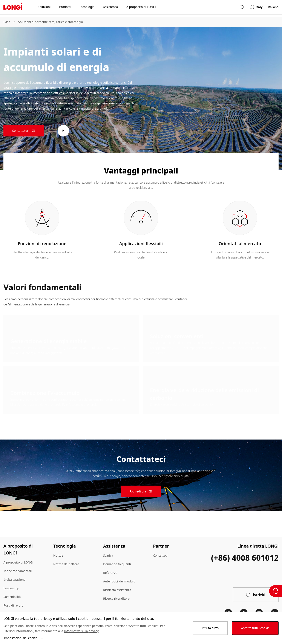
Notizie (58, 555)
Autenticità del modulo (119, 581)
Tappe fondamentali (18, 571)
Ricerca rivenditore (116, 598)
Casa (7, 22)
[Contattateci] (276, 591)
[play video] (63, 131)
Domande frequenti (117, 564)
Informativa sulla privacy (81, 631)
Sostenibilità (12, 597)
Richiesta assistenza (117, 590)
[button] (242, 8)
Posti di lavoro (13, 605)
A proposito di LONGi (18, 562)
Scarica (108, 555)
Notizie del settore (66, 564)
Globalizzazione (14, 580)
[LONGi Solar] (13, 8)
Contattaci (160, 555)
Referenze (110, 573)
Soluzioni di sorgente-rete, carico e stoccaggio (50, 22)
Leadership (11, 588)
